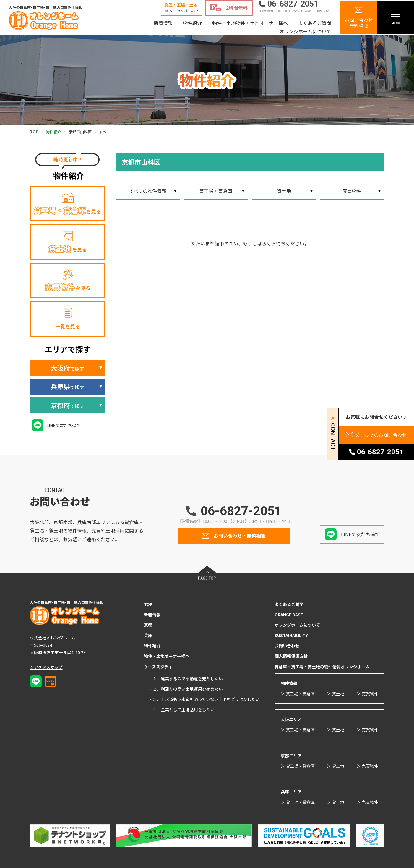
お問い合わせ (287, 646)
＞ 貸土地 (336, 694)
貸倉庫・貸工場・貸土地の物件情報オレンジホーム (322, 667)
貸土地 (284, 191)
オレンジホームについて (305, 31)
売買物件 (352, 191)
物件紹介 (192, 23)
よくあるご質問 (315, 23)
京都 (148, 625)
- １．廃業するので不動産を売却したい (186, 678)
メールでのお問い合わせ (381, 435)
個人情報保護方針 (291, 656)
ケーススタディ (158, 667)
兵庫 (148, 635)
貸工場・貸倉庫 (216, 191)
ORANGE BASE (289, 615)
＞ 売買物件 (367, 694)
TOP (148, 604)
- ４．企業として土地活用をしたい (182, 709)
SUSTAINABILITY (291, 635)
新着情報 (163, 23)
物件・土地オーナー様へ (167, 656)
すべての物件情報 (148, 191)
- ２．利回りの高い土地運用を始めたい (186, 689)
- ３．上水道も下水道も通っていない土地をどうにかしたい (205, 699)
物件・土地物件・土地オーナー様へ (250, 23)
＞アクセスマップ (46, 667)
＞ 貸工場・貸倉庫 (298, 694)
